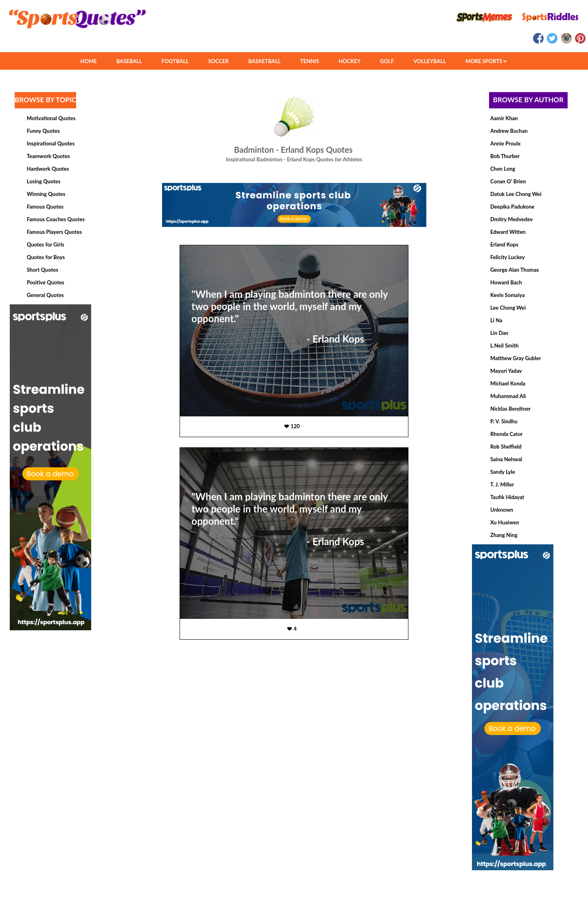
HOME (88, 61)
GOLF (387, 61)
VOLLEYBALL (430, 61)
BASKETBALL (265, 61)
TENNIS (309, 61)
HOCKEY (350, 61)
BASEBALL (129, 61)
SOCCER (218, 61)
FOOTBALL (175, 61)
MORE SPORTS (486, 61)
